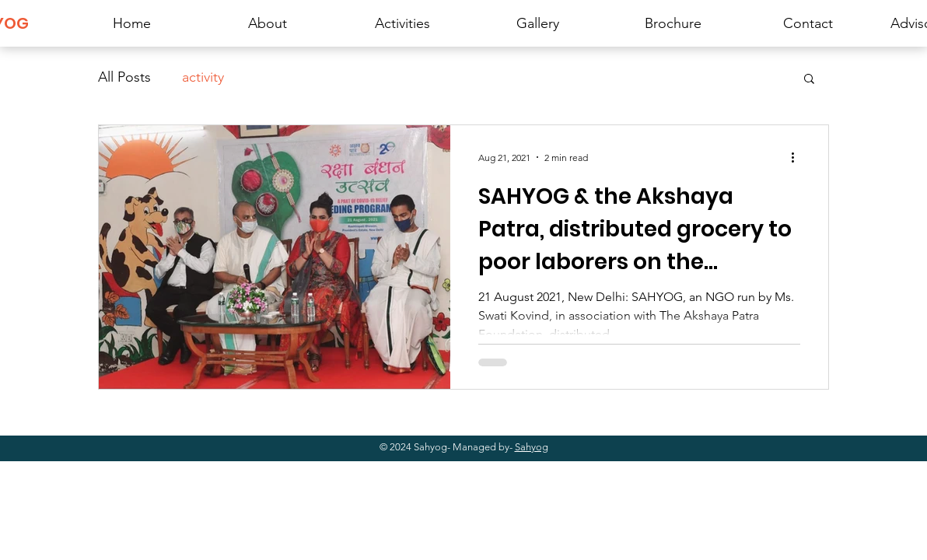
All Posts (124, 77)
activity (203, 77)
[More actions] (798, 157)
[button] (809, 80)
